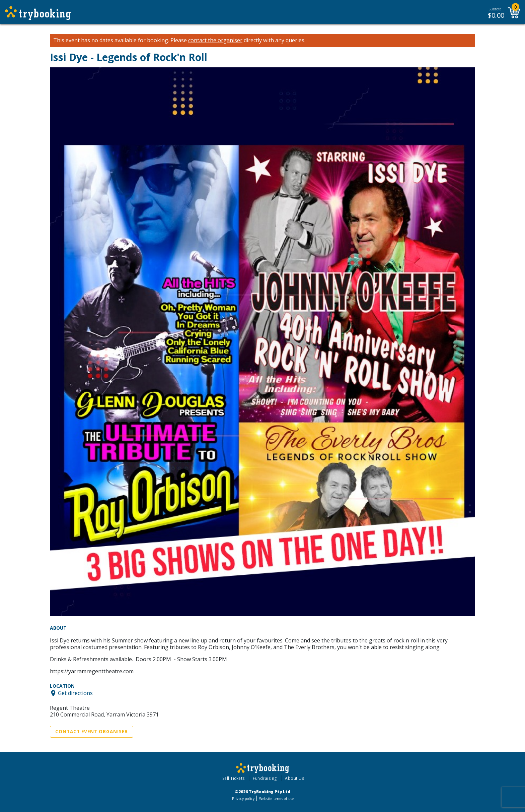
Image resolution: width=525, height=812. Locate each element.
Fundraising (265, 778)
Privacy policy (243, 799)
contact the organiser (215, 40)
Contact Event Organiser (92, 732)
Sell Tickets (234, 778)
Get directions (75, 693)
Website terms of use (276, 799)
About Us (294, 778)
